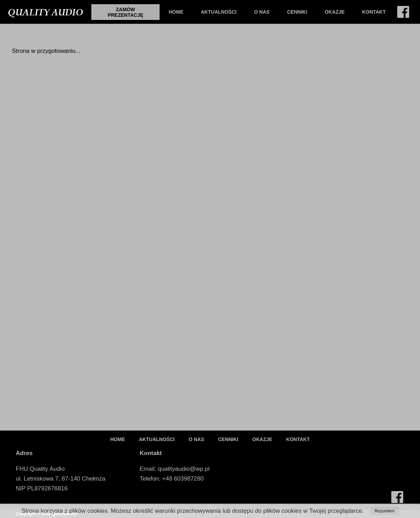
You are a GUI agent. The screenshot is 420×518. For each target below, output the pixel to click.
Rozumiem (384, 511)
